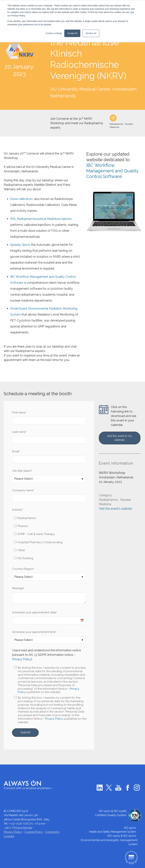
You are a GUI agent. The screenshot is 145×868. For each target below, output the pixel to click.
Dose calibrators (21, 199)
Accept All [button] (72, 33)
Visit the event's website (115, 510)
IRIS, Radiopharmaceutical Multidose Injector (41, 219)
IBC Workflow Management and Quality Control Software (112, 171)
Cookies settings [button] (54, 33)
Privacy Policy (22, 659)
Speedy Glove (20, 245)
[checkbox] (49, 538)
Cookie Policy (34, 832)
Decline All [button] (91, 33)
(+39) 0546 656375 (21, 824)
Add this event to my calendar (120, 438)
